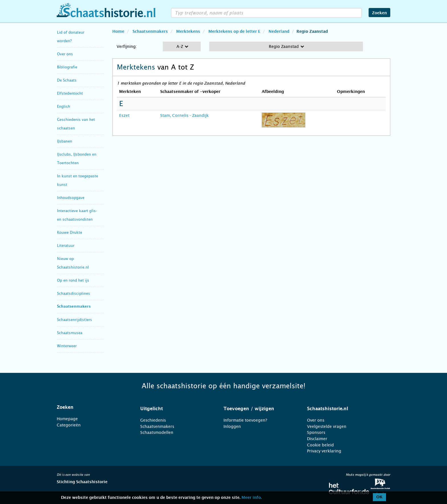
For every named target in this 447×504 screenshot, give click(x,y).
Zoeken (379, 13)
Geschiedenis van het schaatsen (76, 124)
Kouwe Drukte (70, 232)
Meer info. (252, 498)
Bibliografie (67, 67)
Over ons (65, 54)
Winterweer (67, 346)
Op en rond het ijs (73, 280)
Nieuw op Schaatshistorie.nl (73, 263)
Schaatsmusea (70, 333)
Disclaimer (317, 439)
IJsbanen (65, 141)
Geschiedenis (153, 420)
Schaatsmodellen (157, 432)
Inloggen (232, 426)
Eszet (124, 115)
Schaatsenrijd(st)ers (75, 320)
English (64, 106)
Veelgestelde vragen (327, 426)
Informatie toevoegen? (245, 420)
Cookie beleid (320, 445)
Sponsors (316, 432)
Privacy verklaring (324, 451)
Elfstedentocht (70, 93)
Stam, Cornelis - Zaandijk (184, 115)
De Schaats (67, 80)
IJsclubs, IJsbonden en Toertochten (77, 159)
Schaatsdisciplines (74, 293)
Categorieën (69, 425)
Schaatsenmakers (74, 307)
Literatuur (66, 246)
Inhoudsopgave (71, 198)
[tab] (91, 407)
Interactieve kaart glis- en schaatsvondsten (77, 215)
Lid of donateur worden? (71, 37)
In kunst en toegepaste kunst (78, 180)
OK (379, 497)
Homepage (67, 419)
